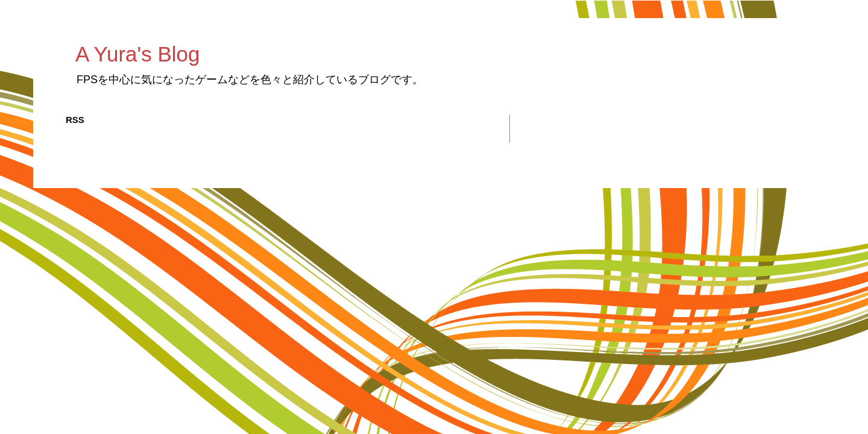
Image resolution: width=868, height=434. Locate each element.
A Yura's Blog (137, 54)
